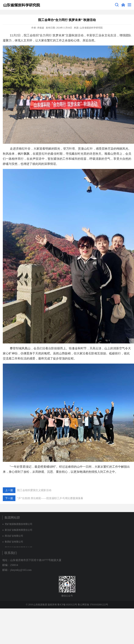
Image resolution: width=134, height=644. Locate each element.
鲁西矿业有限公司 (14, 542)
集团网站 (123, 5)
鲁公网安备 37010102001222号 (93, 605)
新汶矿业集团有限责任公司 (19, 530)
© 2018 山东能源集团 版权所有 (41, 605)
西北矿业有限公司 (14, 536)
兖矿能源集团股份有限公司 (19, 524)
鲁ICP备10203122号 (67, 605)
